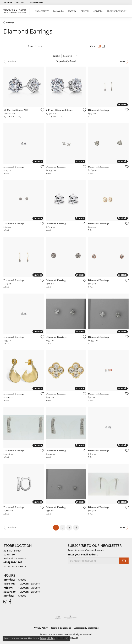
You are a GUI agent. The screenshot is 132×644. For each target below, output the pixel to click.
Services (98, 11)
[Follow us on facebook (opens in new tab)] (10, 602)
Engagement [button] (42, 11)
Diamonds (58, 11)
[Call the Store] (13, 562)
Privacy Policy (41, 628)
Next (123, 61)
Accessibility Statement (86, 628)
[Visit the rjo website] (58, 618)
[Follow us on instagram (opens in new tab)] (5, 602)
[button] (8, 3)
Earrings (10, 23)
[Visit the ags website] (70, 618)
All (76, 527)
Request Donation (117, 11)
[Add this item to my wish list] (41, 110)
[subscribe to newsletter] (124, 561)
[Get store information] (15, 566)
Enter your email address (83, 554)
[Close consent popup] (67, 638)
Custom (85, 11)
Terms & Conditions (61, 628)
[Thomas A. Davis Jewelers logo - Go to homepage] (16, 11)
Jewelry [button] (72, 11)
